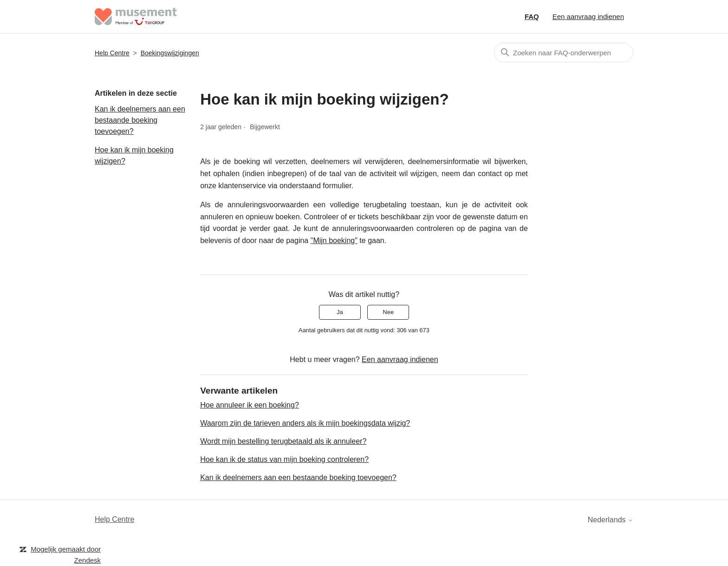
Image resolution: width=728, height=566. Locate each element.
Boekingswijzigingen (170, 53)
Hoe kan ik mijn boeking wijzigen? (134, 155)
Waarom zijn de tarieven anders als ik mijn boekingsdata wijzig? (305, 423)
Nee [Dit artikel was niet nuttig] (388, 312)
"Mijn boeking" (334, 240)
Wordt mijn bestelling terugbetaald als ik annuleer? (283, 441)
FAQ (532, 16)
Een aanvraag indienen (588, 16)
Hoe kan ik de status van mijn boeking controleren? (284, 459)
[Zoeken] (564, 53)
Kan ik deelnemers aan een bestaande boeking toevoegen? (140, 120)
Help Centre (112, 53)
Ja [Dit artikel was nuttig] (340, 312)
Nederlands (611, 520)
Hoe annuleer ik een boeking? (250, 405)
